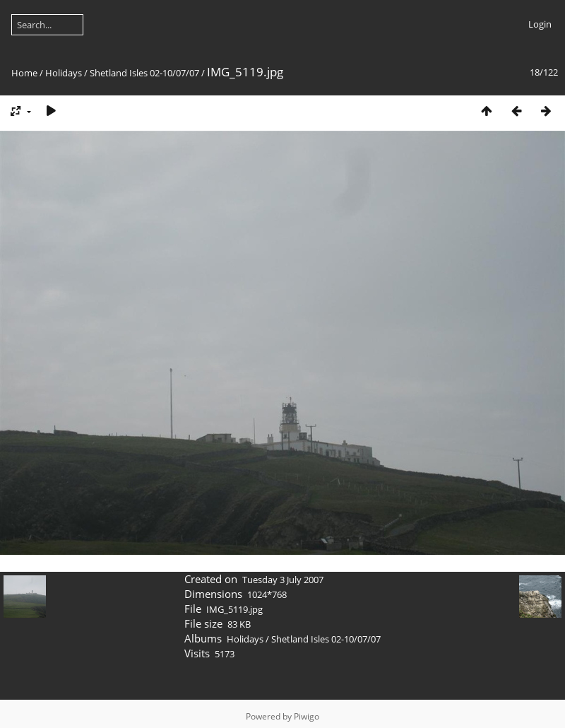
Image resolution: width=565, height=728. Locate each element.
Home (24, 73)
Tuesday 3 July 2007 (283, 580)
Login (540, 24)
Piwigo (307, 716)
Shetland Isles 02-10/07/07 (144, 73)
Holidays (64, 73)
